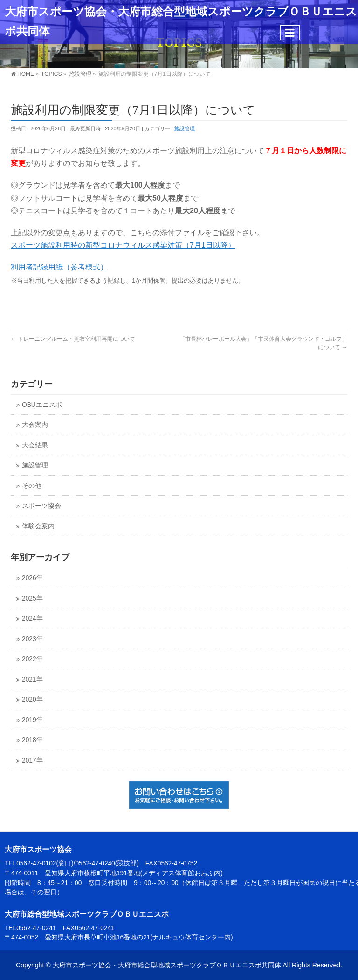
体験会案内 (38, 526)
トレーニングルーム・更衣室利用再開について (73, 339)
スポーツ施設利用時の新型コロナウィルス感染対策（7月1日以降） (123, 245)
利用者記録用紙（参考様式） (59, 267)
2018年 (32, 740)
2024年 (32, 618)
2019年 (32, 720)
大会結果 (35, 445)
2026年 (32, 578)
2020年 (32, 700)
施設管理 (185, 128)
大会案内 (35, 425)
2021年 (32, 679)
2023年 (32, 639)
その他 (32, 486)
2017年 (32, 760)
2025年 (32, 598)
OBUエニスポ (42, 405)
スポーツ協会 (41, 506)
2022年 (32, 659)
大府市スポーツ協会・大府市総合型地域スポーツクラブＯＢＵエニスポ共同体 (167, 965)
